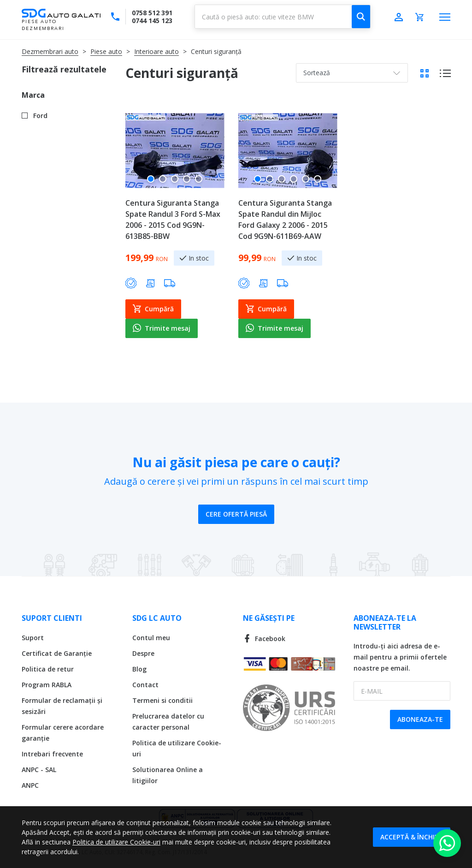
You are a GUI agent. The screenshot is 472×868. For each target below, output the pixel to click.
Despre (143, 653)
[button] (151, 183)
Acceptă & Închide (412, 837)
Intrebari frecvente (52, 754)
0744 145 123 (152, 21)
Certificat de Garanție (57, 653)
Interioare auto (156, 51)
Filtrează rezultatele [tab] (64, 69)
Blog (139, 669)
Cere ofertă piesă (236, 514)
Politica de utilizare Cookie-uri (116, 842)
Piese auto (106, 51)
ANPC (30, 785)
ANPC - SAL (39, 770)
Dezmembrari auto (50, 51)
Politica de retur (48, 669)
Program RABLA (47, 685)
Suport (33, 638)
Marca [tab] (33, 95)
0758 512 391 (152, 13)
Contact (145, 685)
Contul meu (151, 638)
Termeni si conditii (162, 700)
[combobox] (283, 17)
